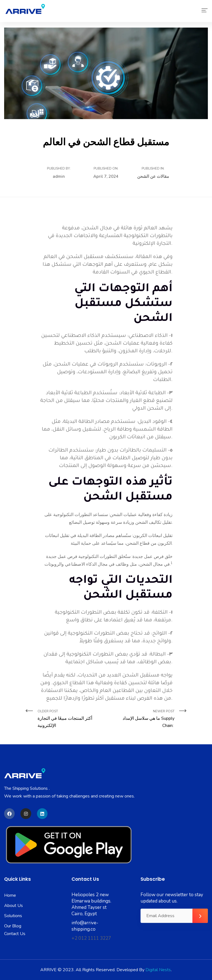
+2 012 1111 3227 (91, 938)
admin (59, 176)
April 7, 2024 (106, 176)
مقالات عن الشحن (153, 176)
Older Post (70, 719)
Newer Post (142, 719)
